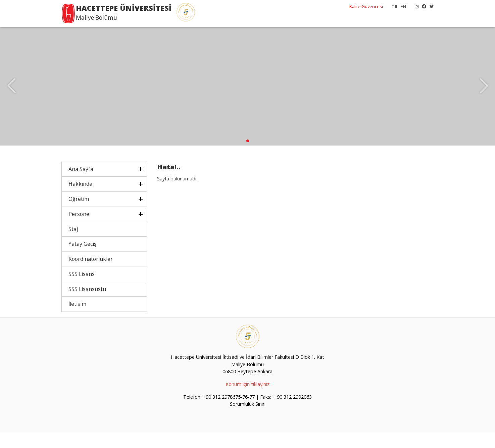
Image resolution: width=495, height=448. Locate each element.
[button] (248, 156)
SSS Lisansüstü (87, 304)
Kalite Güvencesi (366, 6)
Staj (73, 244)
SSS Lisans (82, 289)
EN (403, 6)
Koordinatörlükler (91, 275)
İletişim (77, 320)
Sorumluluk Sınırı (248, 420)
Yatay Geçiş (83, 260)
